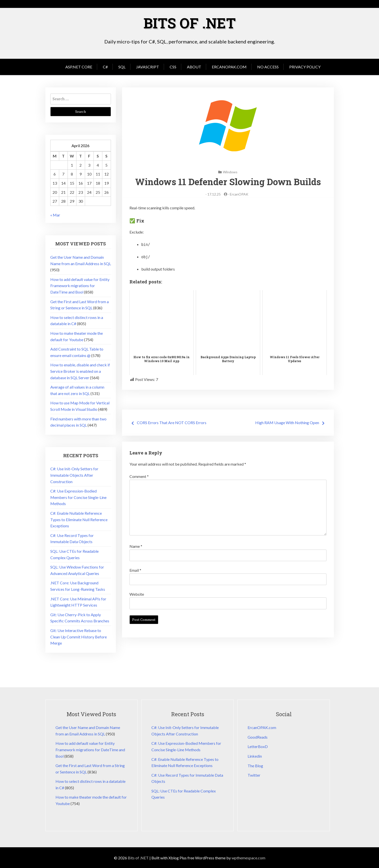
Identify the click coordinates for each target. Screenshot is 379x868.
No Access (268, 67)
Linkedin (255, 756)
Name (136, 546)
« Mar (55, 215)
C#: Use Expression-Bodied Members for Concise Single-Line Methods (78, 497)
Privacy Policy (305, 67)
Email (135, 570)
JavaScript (148, 67)
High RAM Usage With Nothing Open (287, 422)
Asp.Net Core (79, 67)
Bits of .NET (190, 23)
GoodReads (258, 737)
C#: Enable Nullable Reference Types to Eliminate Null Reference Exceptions (79, 519)
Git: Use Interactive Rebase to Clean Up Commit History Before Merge (79, 636)
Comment (139, 476)
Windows (230, 172)
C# (105, 67)
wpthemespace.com (248, 858)
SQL (122, 67)
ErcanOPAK (239, 194)
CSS (173, 67)
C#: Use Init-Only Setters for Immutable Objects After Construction (74, 475)
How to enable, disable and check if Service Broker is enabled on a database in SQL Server (80, 371)
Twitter (254, 775)
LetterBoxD (258, 746)
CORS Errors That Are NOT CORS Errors (172, 422)
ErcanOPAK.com (229, 67)
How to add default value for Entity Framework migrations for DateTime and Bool (80, 285)
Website (137, 594)
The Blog (255, 765)
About (194, 67)
